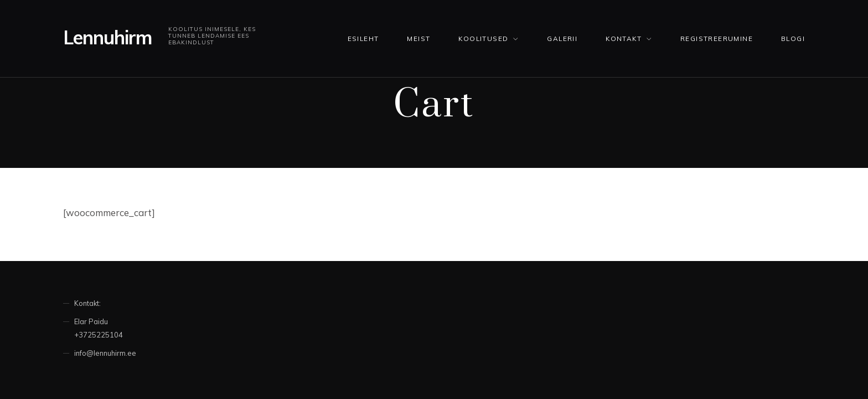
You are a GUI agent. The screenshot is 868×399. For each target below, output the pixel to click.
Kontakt (624, 39)
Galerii (562, 39)
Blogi (793, 39)
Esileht (363, 39)
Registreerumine (717, 39)
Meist (418, 39)
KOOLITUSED (483, 39)
